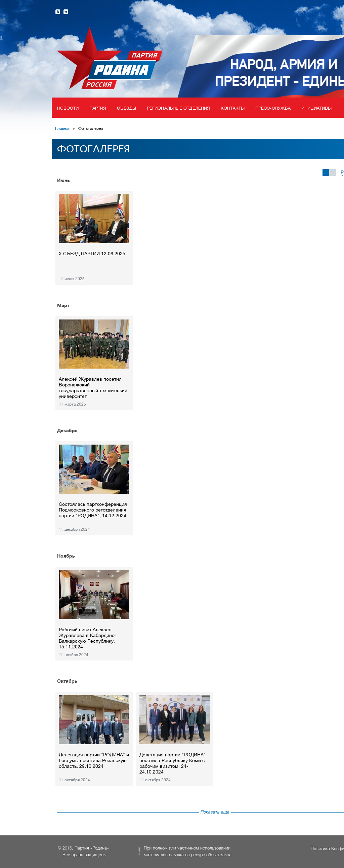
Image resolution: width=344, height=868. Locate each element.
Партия (98, 108)
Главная (63, 128)
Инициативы (316, 108)
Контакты (233, 108)
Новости (68, 108)
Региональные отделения (178, 108)
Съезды (126, 108)
